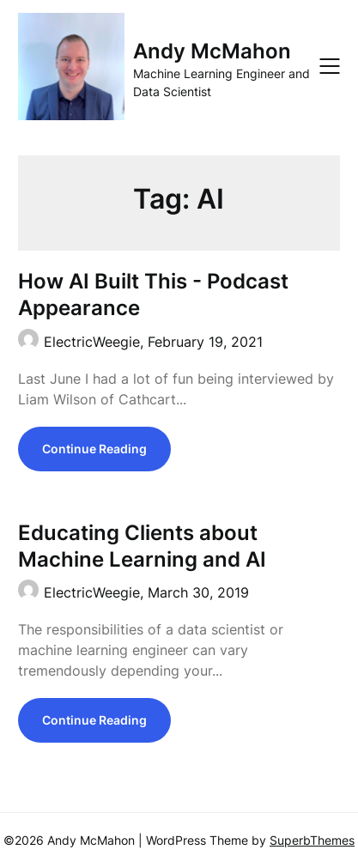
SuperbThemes (312, 840)
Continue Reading (94, 449)
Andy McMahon (212, 51)
